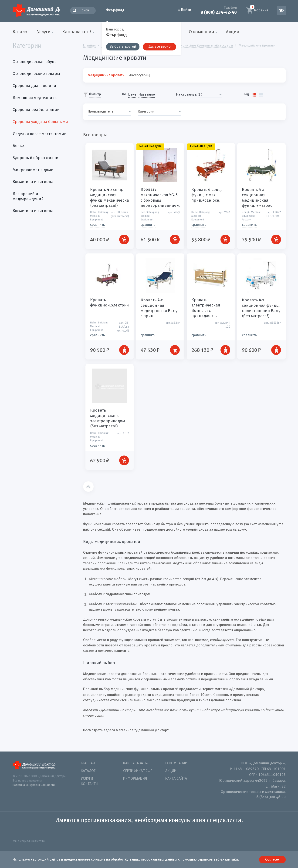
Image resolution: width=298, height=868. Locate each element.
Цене (132, 95)
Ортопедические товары (36, 74)
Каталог (21, 32)
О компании (176, 763)
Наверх (88, 487)
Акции (233, 32)
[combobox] (210, 95)
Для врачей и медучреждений (28, 196)
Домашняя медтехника (35, 98)
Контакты (90, 784)
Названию (147, 95)
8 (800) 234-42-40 (218, 12)
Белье (18, 146)
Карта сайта (176, 779)
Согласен (272, 860)
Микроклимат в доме (33, 170)
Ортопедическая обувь (34, 62)
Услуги (87, 779)
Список (261, 94)
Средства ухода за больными (40, 122)
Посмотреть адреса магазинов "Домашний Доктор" (126, 730)
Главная (88, 763)
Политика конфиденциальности (34, 785)
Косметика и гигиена (33, 182)
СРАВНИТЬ (98, 225)
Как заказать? (136, 763)
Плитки (254, 94)
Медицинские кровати (106, 75)
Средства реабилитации (36, 110)
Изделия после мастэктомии (40, 134)
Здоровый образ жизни (36, 158)
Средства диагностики (34, 86)
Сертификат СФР (138, 771)
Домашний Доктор (44, 10)
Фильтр (95, 94)
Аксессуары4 (140, 75)
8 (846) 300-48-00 (271, 797)
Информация (135, 779)
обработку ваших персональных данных (144, 860)
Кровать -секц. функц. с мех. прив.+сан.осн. (207, 195)
